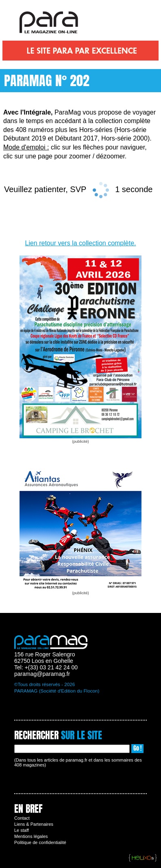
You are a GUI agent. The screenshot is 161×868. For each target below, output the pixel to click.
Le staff (22, 830)
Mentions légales (31, 836)
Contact (22, 818)
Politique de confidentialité (40, 842)
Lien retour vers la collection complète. (80, 243)
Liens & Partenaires (34, 824)
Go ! (137, 748)
